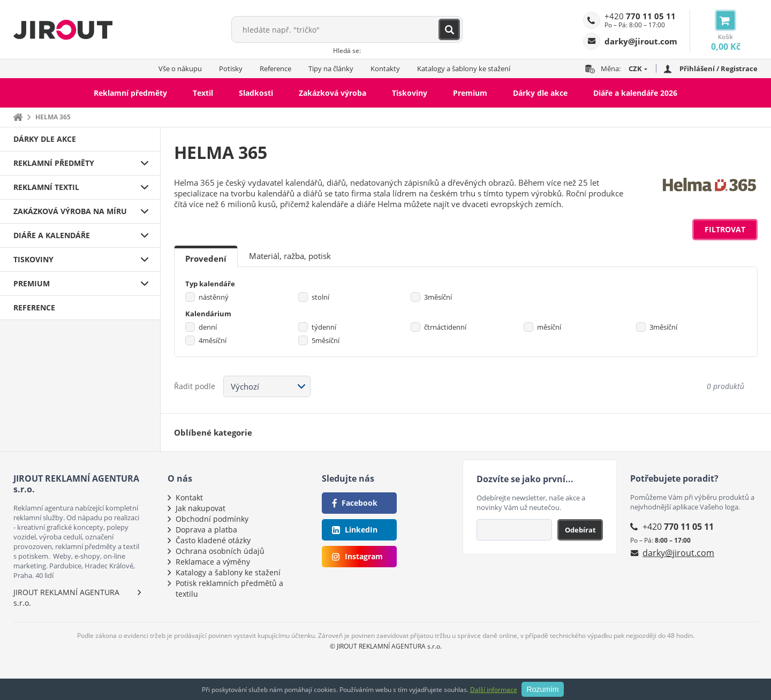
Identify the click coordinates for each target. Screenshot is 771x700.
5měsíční (326, 340)
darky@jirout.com (678, 553)
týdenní (324, 327)
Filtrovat (725, 229)
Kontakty (385, 69)
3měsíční (438, 297)
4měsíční (213, 340)
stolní (320, 297)
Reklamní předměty (130, 93)
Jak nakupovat (201, 508)
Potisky (231, 69)
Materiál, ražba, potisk (290, 256)
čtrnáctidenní (445, 327)
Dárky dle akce (540, 93)
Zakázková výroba (332, 93)
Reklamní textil (46, 187)
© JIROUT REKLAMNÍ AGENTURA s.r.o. (386, 646)
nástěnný (214, 297)
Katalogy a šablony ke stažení (464, 69)
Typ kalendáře (210, 284)
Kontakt (189, 497)
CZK (635, 69)
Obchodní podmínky (212, 519)
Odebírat (580, 530)
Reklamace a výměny (213, 562)
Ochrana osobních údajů (220, 551)
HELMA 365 (53, 117)
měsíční (549, 327)
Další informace (494, 690)
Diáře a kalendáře (52, 235)
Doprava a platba (206, 530)
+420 (640, 16)
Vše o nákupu (180, 69)
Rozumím (543, 689)
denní (208, 327)
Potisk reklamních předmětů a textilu (229, 588)
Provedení (206, 258)
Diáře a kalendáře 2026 (635, 93)
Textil (203, 93)
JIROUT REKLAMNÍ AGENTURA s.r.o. (66, 598)
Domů (18, 117)
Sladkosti (256, 93)
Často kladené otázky (213, 540)
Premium (470, 93)
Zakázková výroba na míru (70, 211)
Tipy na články (331, 69)
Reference (275, 69)
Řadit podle (195, 386)
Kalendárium (208, 314)
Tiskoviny (410, 93)
